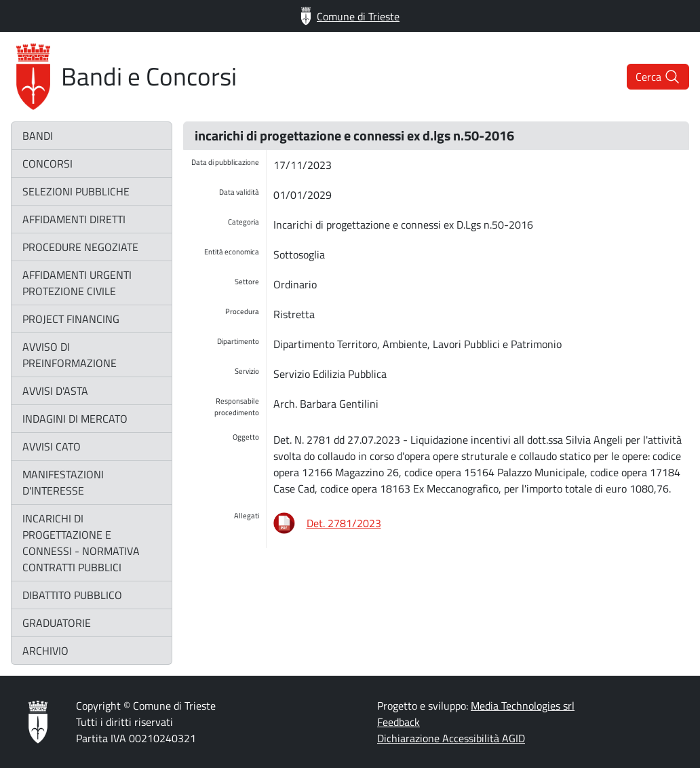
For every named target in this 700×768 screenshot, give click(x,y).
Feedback (398, 722)
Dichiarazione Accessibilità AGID (451, 738)
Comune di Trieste (350, 16)
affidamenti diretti (74, 219)
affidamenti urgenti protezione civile (77, 283)
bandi (38, 136)
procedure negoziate (80, 247)
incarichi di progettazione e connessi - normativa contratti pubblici (81, 543)
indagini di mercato (75, 419)
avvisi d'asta (55, 391)
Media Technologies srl (523, 706)
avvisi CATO (52, 446)
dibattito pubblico (72, 595)
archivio (45, 651)
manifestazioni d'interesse (63, 482)
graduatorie (57, 623)
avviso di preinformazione (70, 355)
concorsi (47, 164)
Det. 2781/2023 (344, 523)
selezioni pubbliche (76, 191)
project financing (71, 319)
